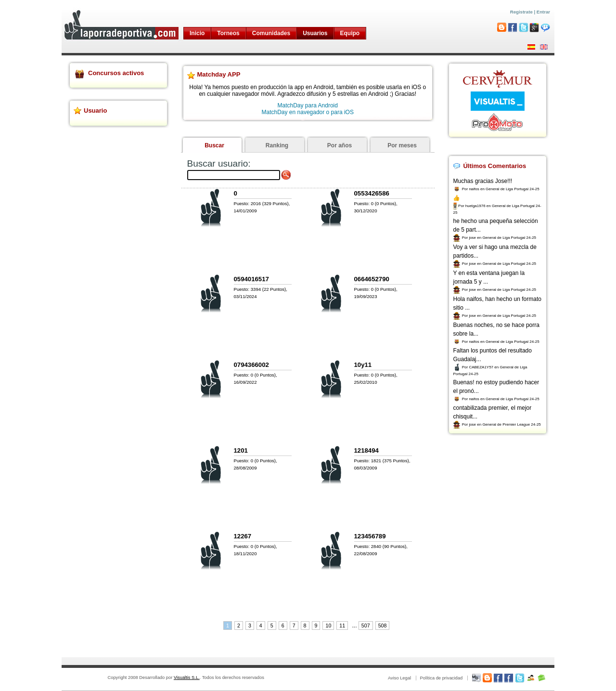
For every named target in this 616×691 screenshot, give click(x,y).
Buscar (214, 145)
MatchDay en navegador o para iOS (308, 112)
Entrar (543, 12)
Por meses (402, 145)
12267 (243, 536)
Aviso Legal (399, 678)
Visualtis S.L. (187, 678)
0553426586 (372, 193)
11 (342, 626)
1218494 (366, 450)
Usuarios (315, 33)
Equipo (350, 33)
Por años (340, 145)
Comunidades (271, 33)
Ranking (277, 145)
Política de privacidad (441, 678)
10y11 (363, 365)
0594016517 (251, 279)
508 (383, 626)
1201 (241, 450)
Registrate (521, 12)
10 (328, 626)
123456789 (370, 536)
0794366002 (251, 365)
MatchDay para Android (308, 105)
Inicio (197, 33)
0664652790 (372, 279)
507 (366, 626)
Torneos (228, 33)
